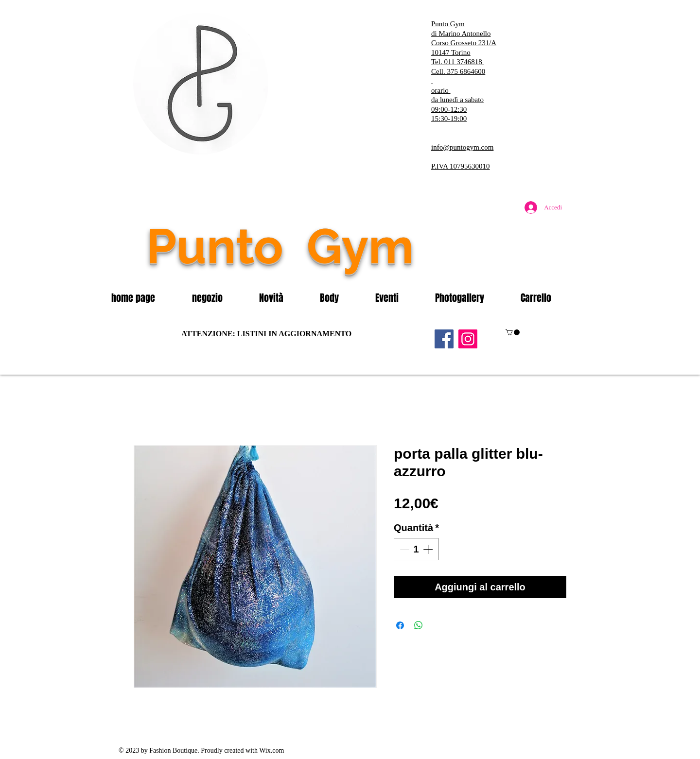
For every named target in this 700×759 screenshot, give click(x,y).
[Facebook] (444, 339)
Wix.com (271, 750)
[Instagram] (468, 339)
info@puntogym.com (462, 147)
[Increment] (429, 549)
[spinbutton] (416, 549)
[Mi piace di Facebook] (508, 267)
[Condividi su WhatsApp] (419, 625)
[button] (218, 298)
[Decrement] (403, 549)
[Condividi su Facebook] (400, 625)
